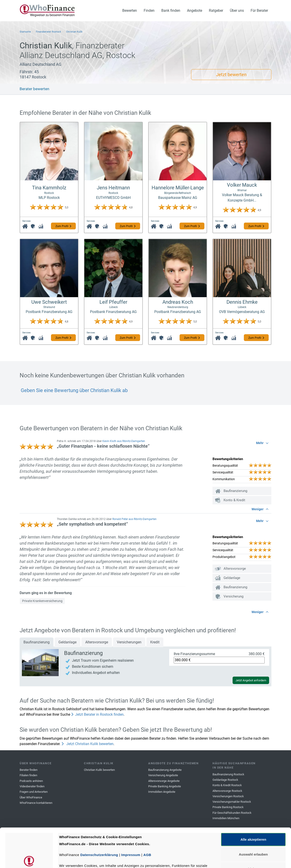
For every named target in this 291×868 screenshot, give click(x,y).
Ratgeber (216, 11)
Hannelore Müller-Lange (178, 188)
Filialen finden (28, 775)
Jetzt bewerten (231, 75)
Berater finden (29, 770)
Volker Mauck (242, 185)
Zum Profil (63, 226)
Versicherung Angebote (163, 775)
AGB (147, 814)
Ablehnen (253, 829)
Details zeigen (240, 859)
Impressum (131, 814)
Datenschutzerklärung (99, 814)
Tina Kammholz (49, 188)
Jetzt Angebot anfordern (251, 680)
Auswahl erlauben (253, 814)
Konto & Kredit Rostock (227, 785)
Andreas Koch (178, 302)
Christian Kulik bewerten (99, 770)
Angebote (195, 11)
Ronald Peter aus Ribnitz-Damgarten (134, 519)
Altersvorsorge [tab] (97, 642)
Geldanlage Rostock (225, 780)
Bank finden (171, 11)
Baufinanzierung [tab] (37, 642)
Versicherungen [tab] (129, 642)
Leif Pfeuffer (113, 302)
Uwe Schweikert (49, 302)
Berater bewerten (34, 89)
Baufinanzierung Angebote (165, 770)
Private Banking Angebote (165, 786)
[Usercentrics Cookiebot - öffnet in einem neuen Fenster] (29, 859)
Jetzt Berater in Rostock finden (97, 714)
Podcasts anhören (31, 781)
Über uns (237, 11)
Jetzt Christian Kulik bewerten (87, 744)
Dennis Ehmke (242, 302)
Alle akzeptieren (253, 799)
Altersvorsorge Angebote (164, 781)
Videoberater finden (32, 786)
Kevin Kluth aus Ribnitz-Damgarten (124, 441)
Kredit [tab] (155, 642)
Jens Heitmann (113, 188)
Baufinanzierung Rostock (228, 774)
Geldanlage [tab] (67, 642)
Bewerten (130, 11)
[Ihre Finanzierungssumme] (219, 660)
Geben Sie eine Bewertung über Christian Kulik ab (74, 390)
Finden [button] (149, 11)
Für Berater (259, 11)
